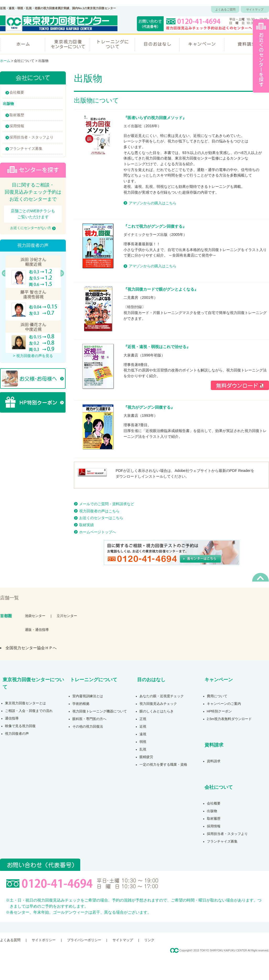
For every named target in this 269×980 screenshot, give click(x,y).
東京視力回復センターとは (25, 703)
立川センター (67, 616)
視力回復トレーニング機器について (100, 711)
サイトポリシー (44, 940)
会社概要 (17, 92)
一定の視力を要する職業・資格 (163, 765)
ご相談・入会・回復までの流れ (29, 711)
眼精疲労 (146, 757)
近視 (143, 727)
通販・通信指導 (37, 630)
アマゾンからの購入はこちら (153, 203)
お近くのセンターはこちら (101, 518)
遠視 (143, 734)
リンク (149, 940)
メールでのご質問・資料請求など (107, 504)
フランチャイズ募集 (26, 148)
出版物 (212, 811)
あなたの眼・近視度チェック (162, 696)
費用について (217, 696)
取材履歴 (17, 115)
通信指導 (12, 718)
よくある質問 (10, 940)
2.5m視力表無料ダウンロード (229, 719)
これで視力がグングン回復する (155, 226)
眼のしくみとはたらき (157, 711)
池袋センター (35, 616)
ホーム (22, 44)
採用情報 (17, 126)
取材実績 (87, 525)
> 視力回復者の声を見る (33, 356)
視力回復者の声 (17, 734)
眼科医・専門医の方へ (89, 719)
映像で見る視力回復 (20, 726)
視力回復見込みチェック (158, 704)
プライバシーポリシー (84, 940)
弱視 (143, 742)
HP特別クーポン (219, 711)
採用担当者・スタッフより (31, 137)
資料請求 (247, 44)
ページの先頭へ (261, 577)
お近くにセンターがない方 (33, 228)
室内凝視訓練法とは (88, 696)
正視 (143, 719)
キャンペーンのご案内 (224, 704)
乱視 (143, 749)
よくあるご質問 (225, 9)
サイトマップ (255, 9)
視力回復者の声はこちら (99, 511)
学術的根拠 (81, 704)
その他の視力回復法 (88, 727)
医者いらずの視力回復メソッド (155, 118)
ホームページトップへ (98, 532)
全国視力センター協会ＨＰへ (31, 648)
